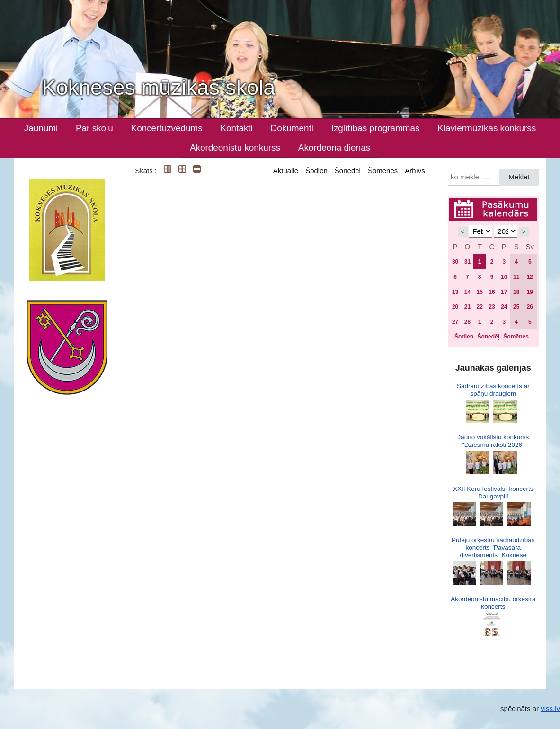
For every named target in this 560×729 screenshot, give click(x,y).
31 (467, 262)
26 (530, 307)
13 (455, 292)
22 (480, 307)
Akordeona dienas (334, 147)
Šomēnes (383, 171)
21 (467, 307)
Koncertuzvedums (167, 128)
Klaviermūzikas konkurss (487, 128)
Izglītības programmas (376, 128)
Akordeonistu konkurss (235, 147)
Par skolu (94, 128)
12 (530, 277)
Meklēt (519, 177)
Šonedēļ (348, 171)
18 (516, 292)
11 (516, 277)
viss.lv (550, 708)
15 (480, 292)
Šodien (316, 171)
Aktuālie (286, 171)
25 (516, 307)
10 (504, 277)
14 (467, 292)
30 (455, 262)
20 (455, 307)
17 (504, 292)
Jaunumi (41, 128)
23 (492, 307)
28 (467, 322)
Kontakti (237, 128)
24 (504, 307)
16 (492, 292)
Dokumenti (292, 128)
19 (530, 292)
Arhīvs (415, 171)
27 (455, 322)
